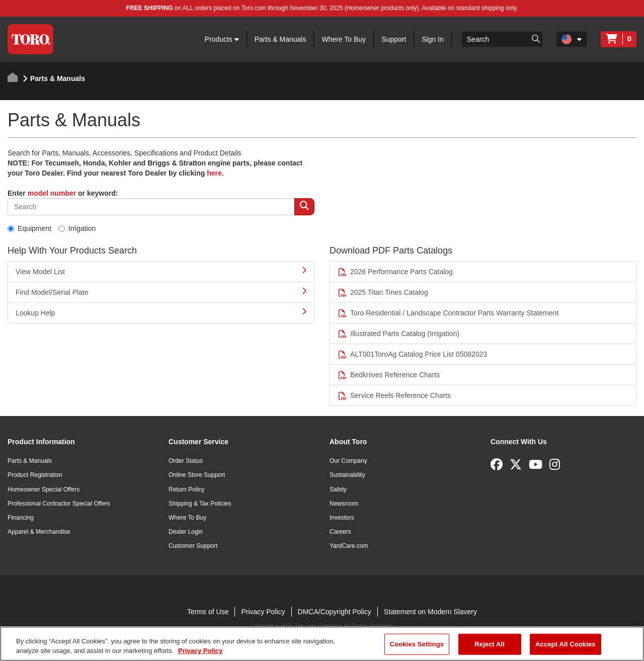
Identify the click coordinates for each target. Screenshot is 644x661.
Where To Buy (344, 39)
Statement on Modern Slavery (430, 612)
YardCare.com (349, 546)
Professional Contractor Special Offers (59, 504)
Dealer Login (186, 532)
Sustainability (347, 475)
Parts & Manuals (280, 39)
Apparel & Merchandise (39, 532)
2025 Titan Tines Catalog (383, 293)
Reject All (490, 644)
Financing (21, 518)
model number (52, 193)
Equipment (29, 228)
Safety (338, 489)
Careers (340, 532)
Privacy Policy (263, 612)
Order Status (186, 461)
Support (394, 39)
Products (222, 39)
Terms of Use (208, 612)
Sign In (433, 39)
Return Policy (186, 489)
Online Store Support (197, 475)
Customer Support (193, 546)
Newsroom (344, 504)
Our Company (348, 461)
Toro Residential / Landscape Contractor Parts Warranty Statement (448, 313)
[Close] (628, 642)
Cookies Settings (417, 644)
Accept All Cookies (566, 644)
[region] (322, 644)
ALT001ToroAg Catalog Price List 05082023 (412, 354)
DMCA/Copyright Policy (335, 612)
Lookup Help (161, 312)
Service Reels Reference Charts (394, 396)
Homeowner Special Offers (44, 489)
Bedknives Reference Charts (389, 375)
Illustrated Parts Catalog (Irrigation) (398, 334)
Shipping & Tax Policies (200, 504)
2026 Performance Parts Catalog (395, 272)
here (214, 173)
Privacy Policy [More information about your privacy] (200, 651)
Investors (342, 518)
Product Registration (35, 475)
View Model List (161, 271)
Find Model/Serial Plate (161, 292)
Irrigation (77, 228)
